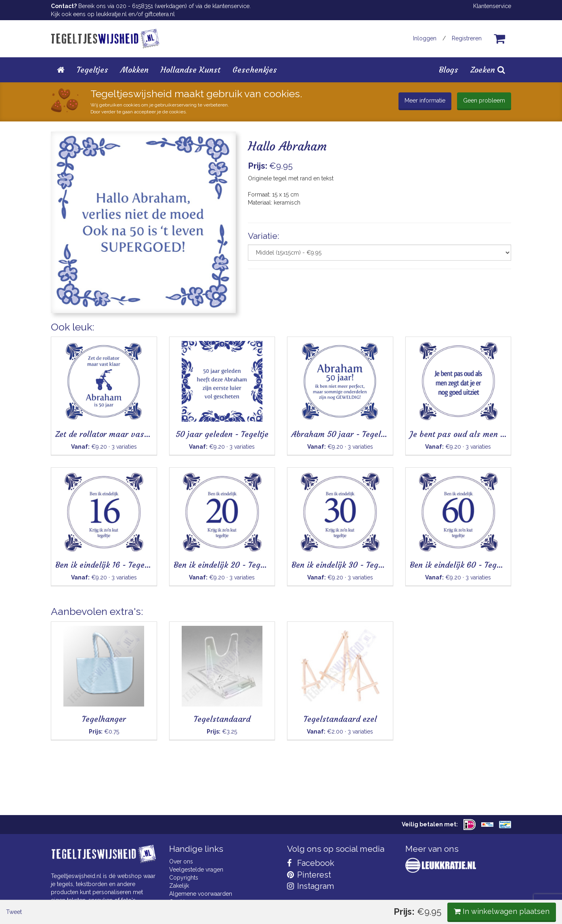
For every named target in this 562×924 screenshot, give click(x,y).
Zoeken (488, 70)
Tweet (65, 334)
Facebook (311, 863)
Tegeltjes (92, 70)
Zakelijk (179, 886)
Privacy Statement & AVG (202, 910)
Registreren (467, 38)
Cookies (180, 902)
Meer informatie (425, 100)
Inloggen (425, 38)
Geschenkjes (255, 70)
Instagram (310, 886)
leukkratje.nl (111, 14)
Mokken (134, 70)
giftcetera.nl (160, 14)
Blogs (449, 70)
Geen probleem (484, 100)
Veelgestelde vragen (196, 870)
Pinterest (309, 875)
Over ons (181, 861)
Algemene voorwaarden (201, 894)
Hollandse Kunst (191, 70)
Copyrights (184, 878)
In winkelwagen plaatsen (451, 334)
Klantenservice (492, 6)
